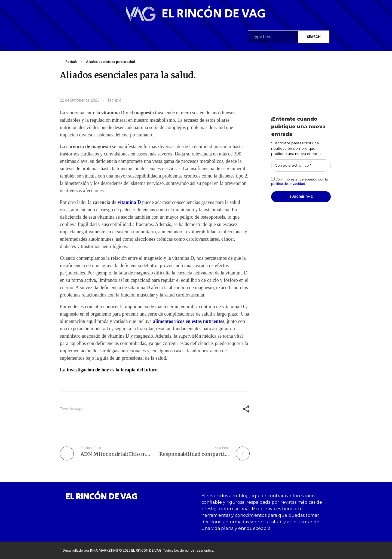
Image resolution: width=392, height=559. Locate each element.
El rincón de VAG (214, 14)
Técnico (114, 100)
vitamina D (129, 202)
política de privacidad (288, 184)
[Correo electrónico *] (301, 166)
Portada (71, 62)
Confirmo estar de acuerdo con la (299, 181)
